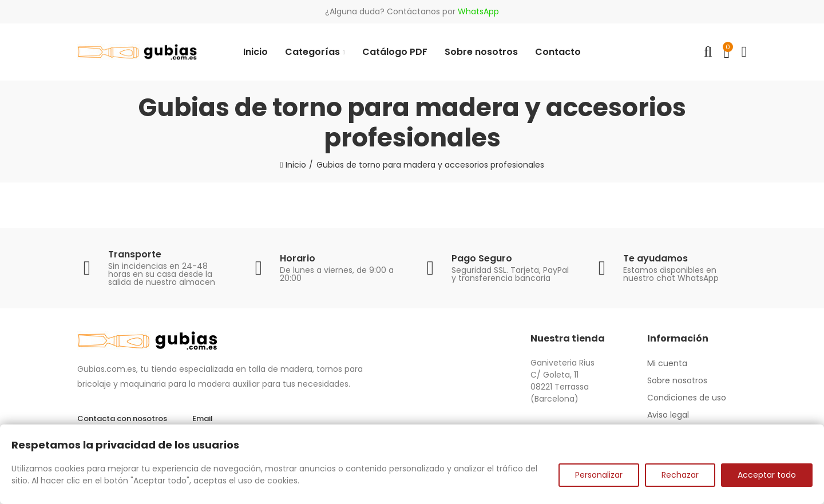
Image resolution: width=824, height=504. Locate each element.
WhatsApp (478, 11)
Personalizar (599, 475)
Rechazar (680, 475)
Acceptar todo (767, 475)
